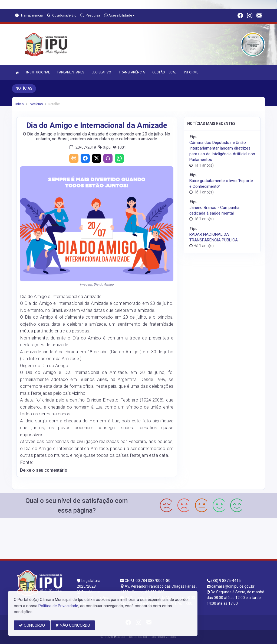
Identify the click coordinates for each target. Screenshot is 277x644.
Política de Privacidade (58, 606)
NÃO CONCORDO (73, 625)
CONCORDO (32, 625)
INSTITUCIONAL (38, 72)
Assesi (120, 637)
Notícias (36, 104)
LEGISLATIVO (101, 72)
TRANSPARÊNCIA (132, 72)
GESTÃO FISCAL (164, 72)
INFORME (191, 72)
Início (20, 104)
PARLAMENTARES (71, 72)
